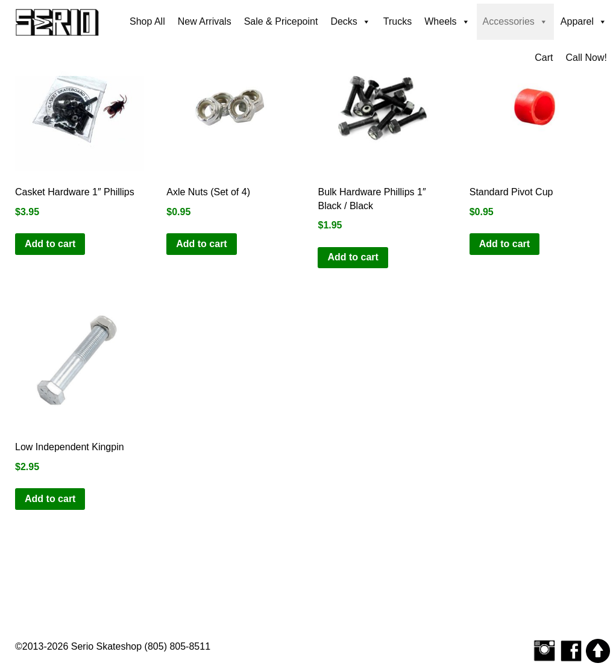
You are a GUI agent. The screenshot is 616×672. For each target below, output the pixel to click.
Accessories (515, 22)
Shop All (147, 21)
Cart (544, 58)
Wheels (447, 22)
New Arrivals (205, 21)
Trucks (398, 21)
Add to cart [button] (50, 244)
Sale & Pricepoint (281, 21)
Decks (350, 22)
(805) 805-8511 (178, 646)
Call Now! (586, 58)
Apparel (584, 22)
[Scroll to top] (598, 650)
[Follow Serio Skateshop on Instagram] (544, 650)
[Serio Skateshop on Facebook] (571, 650)
